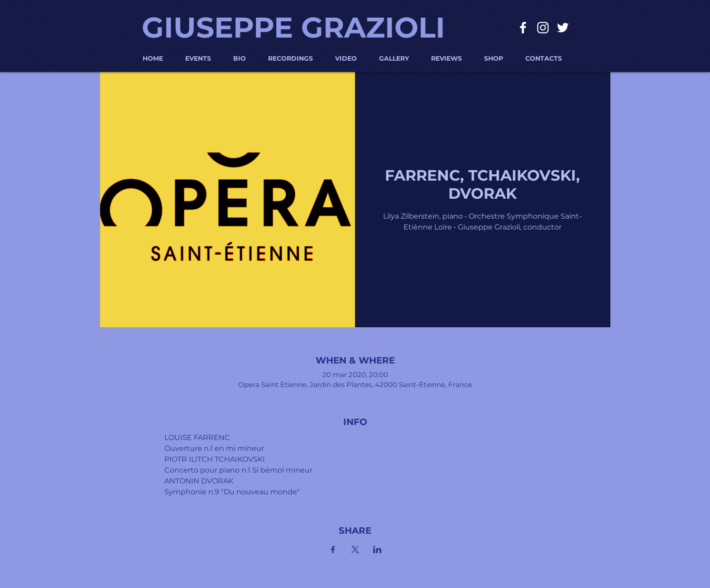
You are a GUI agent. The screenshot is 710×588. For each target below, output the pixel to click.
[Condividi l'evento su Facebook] (333, 550)
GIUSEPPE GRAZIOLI (293, 27)
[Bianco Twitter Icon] (563, 28)
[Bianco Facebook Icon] (523, 28)
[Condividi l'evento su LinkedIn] (377, 550)
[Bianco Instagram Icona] (543, 28)
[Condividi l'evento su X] (355, 550)
